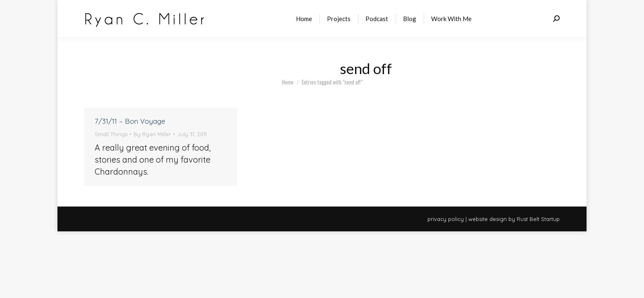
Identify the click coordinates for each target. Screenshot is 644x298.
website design (488, 219)
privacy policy (446, 219)
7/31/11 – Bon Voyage (130, 121)
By (152, 134)
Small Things (111, 134)
